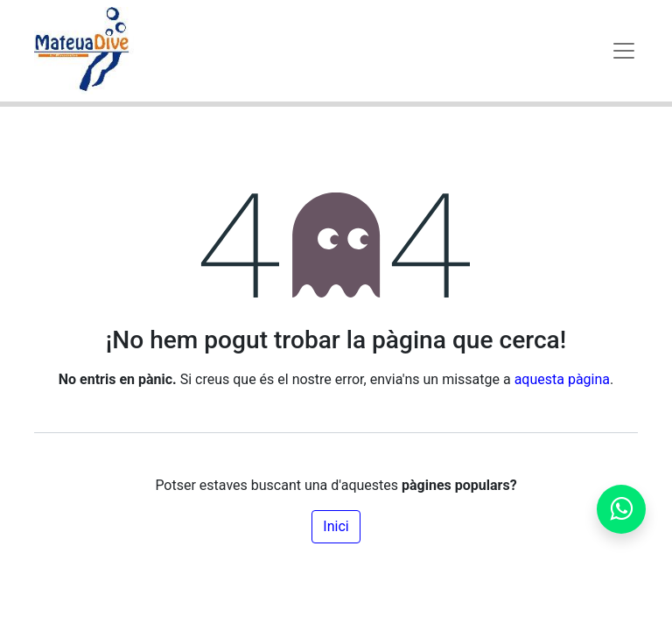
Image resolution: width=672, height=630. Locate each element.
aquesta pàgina (562, 379)
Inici (336, 526)
